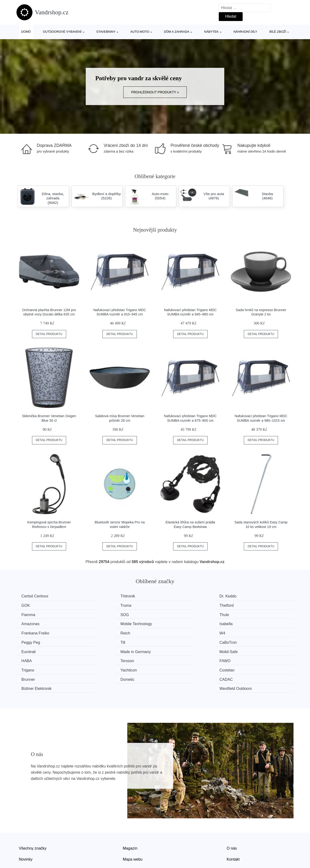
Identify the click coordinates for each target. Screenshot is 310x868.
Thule (27, 614)
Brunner (243, 650)
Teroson (171, 641)
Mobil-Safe (32, 641)
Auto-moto (140, 32)
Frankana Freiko (36, 623)
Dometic (29, 659)
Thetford (101, 605)
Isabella (242, 614)
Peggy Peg (245, 623)
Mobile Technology (180, 614)
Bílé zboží (278, 32)
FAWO (241, 641)
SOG (240, 605)
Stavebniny (106, 32)
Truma (28, 605)
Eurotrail (172, 632)
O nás (232, 818)
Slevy (24, 840)
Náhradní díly (245, 32)
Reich (99, 623)
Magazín (130, 818)
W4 (167, 623)
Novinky (26, 829)
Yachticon (102, 650)
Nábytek (211, 32)
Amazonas (103, 614)
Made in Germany (251, 632)
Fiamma (171, 605)
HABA (99, 641)
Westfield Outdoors (252, 659)
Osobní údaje (134, 840)
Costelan (172, 650)
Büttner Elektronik (180, 659)
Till (25, 632)
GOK (240, 596)
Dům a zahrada (177, 32)
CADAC (100, 659)
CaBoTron (102, 632)
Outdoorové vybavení (62, 32)
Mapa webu (133, 829)
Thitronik (101, 596)
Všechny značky (33, 818)
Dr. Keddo (173, 596)
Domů (26, 32)
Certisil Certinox (36, 596)
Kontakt (233, 829)
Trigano (29, 650)
